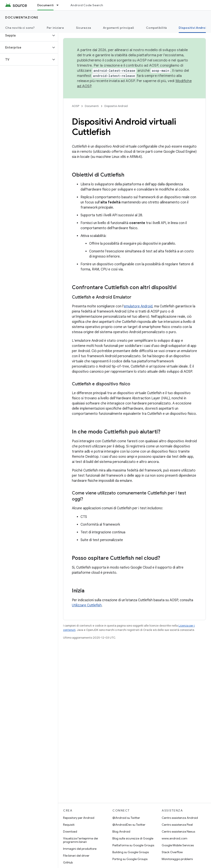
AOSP (76, 106)
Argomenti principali (118, 28)
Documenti (92, 106)
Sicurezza (83, 28)
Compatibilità (156, 28)
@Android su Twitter (126, 818)
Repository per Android (79, 818)
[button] (26, 35)
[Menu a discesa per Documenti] (59, 5)
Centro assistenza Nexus (178, 831)
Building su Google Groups (131, 852)
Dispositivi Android (116, 106)
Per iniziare (55, 28)
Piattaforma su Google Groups (133, 845)
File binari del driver (76, 856)
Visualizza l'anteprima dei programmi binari (81, 840)
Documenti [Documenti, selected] (45, 5)
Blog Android (121, 831)
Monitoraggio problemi (177, 859)
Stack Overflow (172, 852)
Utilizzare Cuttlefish (87, 605)
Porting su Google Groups (130, 859)
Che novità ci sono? (20, 28)
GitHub (68, 862)
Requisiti (69, 825)
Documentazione (22, 17)
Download (70, 831)
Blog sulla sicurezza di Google (133, 838)
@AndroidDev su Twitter (129, 825)
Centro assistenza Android (180, 818)
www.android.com (175, 838)
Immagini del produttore (80, 849)
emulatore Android (138, 306)
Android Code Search (87, 5)
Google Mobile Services (178, 845)
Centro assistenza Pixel (177, 825)
